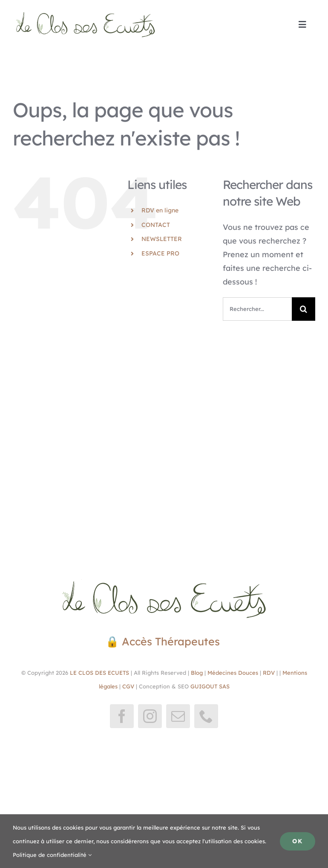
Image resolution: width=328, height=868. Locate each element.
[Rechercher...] (257, 309)
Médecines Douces (233, 673)
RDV (269, 673)
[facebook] (122, 716)
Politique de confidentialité (52, 855)
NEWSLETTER (162, 239)
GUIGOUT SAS (210, 686)
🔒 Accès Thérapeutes (164, 641)
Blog (197, 673)
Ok (298, 841)
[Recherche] (304, 309)
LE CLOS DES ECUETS (99, 673)
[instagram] (150, 716)
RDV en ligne (160, 210)
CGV (128, 686)
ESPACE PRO (160, 253)
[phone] (206, 716)
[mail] (178, 716)
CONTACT (156, 225)
